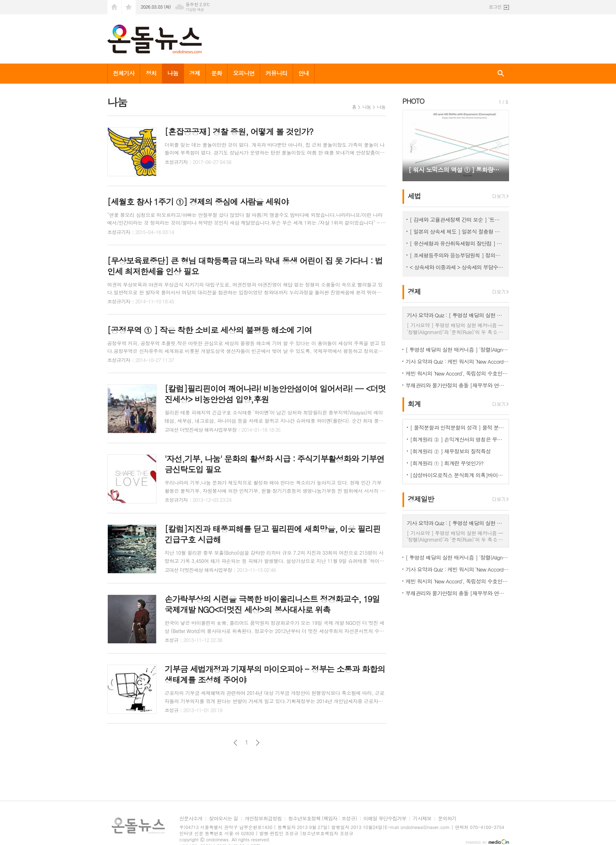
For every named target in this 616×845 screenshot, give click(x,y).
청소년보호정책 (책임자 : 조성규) (322, 819)
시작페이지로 (114, 7)
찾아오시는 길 (224, 819)
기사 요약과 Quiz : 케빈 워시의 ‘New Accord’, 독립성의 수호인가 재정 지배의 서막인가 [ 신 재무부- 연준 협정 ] (457, 361)
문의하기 (447, 819)
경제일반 (421, 499)
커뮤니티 (276, 73)
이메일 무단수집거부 (385, 819)
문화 (216, 73)
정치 (151, 73)
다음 (258, 743)
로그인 (495, 7)
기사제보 (422, 819)
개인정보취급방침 (263, 819)
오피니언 (244, 73)
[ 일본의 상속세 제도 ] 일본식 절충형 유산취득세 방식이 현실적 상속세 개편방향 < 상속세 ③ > (457, 231)
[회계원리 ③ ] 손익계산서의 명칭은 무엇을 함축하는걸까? (457, 439)
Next (499, 145)
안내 (304, 73)
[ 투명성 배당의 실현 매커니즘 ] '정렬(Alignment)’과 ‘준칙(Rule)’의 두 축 (457, 350)
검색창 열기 (501, 74)
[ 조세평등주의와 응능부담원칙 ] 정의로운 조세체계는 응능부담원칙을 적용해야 (457, 255)
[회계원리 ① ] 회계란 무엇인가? (447, 463)
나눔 (173, 73)
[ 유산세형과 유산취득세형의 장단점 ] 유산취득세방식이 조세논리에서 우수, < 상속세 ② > (457, 243)
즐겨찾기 (129, 7)
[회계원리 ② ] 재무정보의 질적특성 (451, 451)
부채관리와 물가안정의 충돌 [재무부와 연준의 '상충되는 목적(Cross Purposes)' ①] (457, 385)
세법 (414, 196)
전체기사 (124, 73)
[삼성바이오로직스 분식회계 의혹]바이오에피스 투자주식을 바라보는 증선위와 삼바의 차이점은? (457, 475)
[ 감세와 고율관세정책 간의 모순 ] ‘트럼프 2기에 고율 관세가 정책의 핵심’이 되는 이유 (457, 220)
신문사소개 (191, 819)
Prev (413, 145)
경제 (195, 73)
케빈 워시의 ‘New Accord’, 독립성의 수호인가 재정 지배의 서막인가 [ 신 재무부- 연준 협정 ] (457, 373)
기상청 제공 (195, 10)
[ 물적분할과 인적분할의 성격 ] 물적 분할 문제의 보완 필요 (457, 427)
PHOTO (414, 101)
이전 (235, 743)
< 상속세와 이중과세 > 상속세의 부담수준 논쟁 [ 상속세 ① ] (457, 267)
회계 (414, 404)
